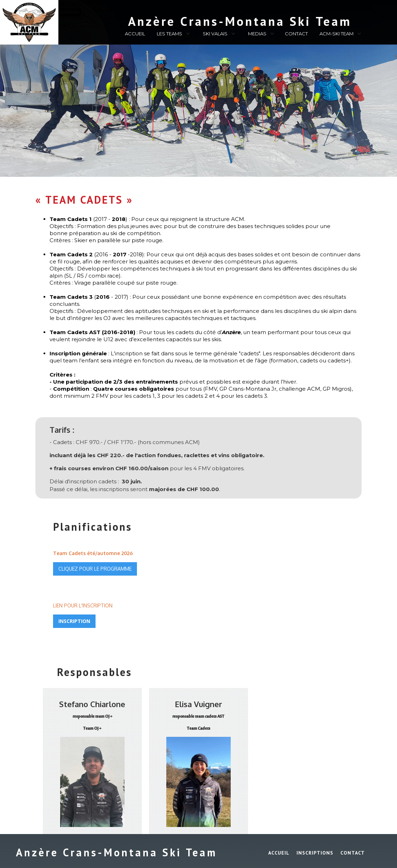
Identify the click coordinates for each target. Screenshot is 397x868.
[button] (172, 35)
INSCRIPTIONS (315, 853)
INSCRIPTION (74, 621)
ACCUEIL (135, 34)
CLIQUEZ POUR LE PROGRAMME (95, 569)
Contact (353, 853)
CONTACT (296, 34)
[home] (202, 20)
